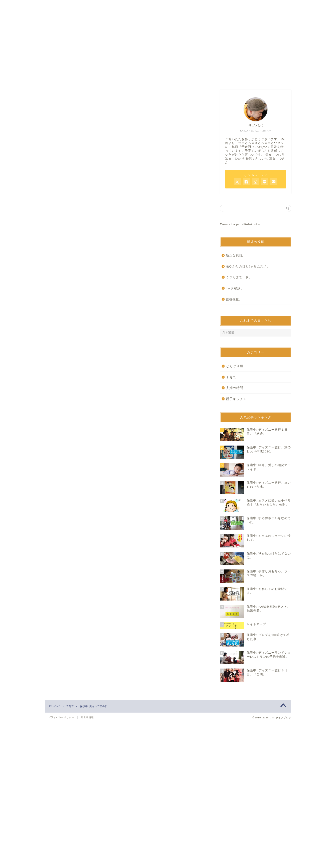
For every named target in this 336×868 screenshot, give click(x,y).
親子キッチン (236, 399)
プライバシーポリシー (61, 717)
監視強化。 (234, 299)
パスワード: (81, 227)
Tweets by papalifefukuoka (240, 224)
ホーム (116, 79)
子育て (57, 172)
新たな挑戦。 (236, 255)
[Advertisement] (127, 127)
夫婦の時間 (235, 388)
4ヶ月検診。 (235, 288)
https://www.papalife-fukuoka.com (99, 291)
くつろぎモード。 (239, 277)
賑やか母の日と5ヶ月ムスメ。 (248, 266)
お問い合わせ (168, 79)
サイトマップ (220, 79)
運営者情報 (87, 717)
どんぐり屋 (235, 366)
